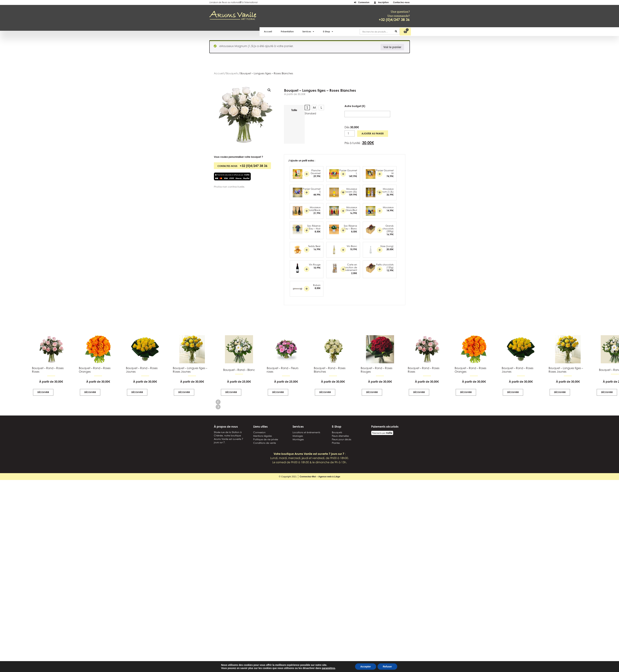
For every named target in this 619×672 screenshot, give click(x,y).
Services (308, 32)
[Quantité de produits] (350, 133)
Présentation (287, 32)
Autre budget (355, 106)
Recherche (396, 32)
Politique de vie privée (266, 439)
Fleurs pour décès (342, 439)
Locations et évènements (306, 432)
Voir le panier (392, 47)
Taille (294, 110)
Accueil (268, 32)
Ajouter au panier (373, 134)
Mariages (298, 436)
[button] (269, 90)
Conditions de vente (265, 443)
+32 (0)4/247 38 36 (394, 20)
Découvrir (231, 392)
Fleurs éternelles (340, 436)
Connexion (259, 432)
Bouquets (232, 73)
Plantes (336, 443)
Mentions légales (263, 436)
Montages (298, 439)
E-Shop (328, 32)
